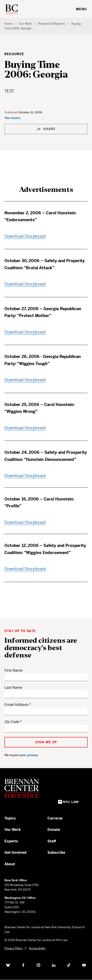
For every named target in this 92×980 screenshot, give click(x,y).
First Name (14, 670)
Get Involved (15, 852)
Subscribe (56, 852)
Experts (11, 841)
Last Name (13, 688)
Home (9, 24)
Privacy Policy (14, 948)
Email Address (16, 705)
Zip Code (12, 722)
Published (11, 112)
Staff (52, 841)
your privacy (29, 755)
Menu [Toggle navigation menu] (81, 9)
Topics (10, 818)
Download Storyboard (25, 236)
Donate (54, 830)
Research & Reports (52, 24)
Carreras (55, 818)
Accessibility (37, 948)
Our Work (25, 24)
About (10, 864)
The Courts (12, 118)
